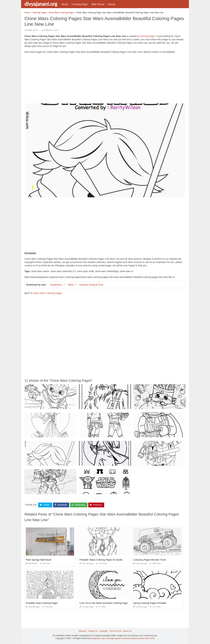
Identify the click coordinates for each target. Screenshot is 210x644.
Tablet (71, 285)
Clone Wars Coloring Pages (48, 293)
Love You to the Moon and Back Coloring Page (104, 603)
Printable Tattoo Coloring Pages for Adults (101, 560)
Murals (112, 4)
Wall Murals (98, 4)
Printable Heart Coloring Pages (42, 603)
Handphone (56, 285)
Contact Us (92, 631)
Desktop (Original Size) (91, 285)
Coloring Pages (80, 4)
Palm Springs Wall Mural (38, 560)
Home (65, 4)
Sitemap (82, 631)
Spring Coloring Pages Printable (150, 603)
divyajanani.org (41, 4)
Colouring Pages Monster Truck (150, 560)
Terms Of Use (115, 631)
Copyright (103, 631)
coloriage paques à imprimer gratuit (121, 638)
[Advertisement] (105, 79)
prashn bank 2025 (147, 638)
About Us (127, 631)
